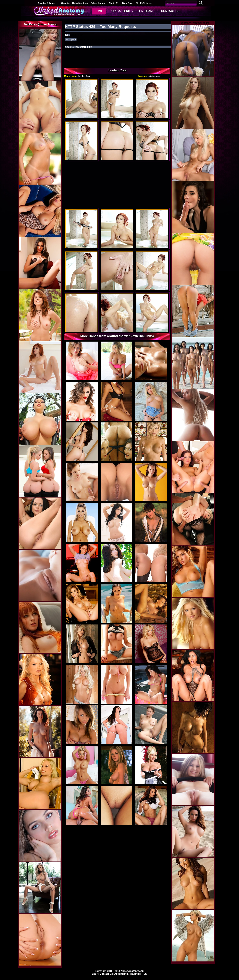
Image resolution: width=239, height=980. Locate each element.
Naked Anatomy (80, 3)
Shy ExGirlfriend (144, 3)
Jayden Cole (84, 76)
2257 (95, 974)
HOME (99, 11)
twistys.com (154, 76)
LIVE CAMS (147, 11)
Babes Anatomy (99, 3)
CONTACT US (170, 11)
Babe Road (128, 3)
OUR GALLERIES (121, 11)
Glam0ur (65, 3)
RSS (144, 974)
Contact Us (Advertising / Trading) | (121, 974)
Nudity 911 (114, 3)
